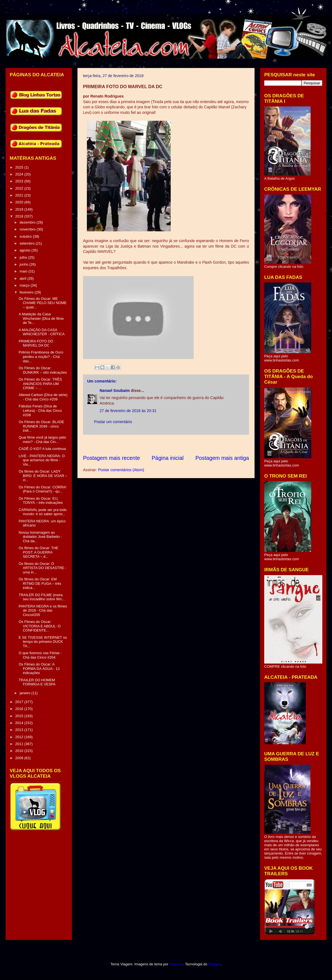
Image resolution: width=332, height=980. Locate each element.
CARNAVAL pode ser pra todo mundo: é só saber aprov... (42, 512)
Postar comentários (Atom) (121, 470)
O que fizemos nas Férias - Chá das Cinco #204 (40, 655)
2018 (20, 216)
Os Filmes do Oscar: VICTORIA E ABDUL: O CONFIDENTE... (39, 626)
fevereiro (27, 292)
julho (24, 257)
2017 (20, 702)
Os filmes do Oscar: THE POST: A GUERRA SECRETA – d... (38, 552)
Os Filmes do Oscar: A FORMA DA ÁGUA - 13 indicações (39, 669)
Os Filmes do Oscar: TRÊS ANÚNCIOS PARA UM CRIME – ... (40, 384)
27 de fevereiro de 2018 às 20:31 (128, 411)
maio (24, 271)
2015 (20, 716)
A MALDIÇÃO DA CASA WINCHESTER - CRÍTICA (41, 332)
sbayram (176, 964)
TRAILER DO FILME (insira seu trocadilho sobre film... (42, 597)
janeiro (26, 693)
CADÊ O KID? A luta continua (42, 449)
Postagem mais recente (111, 458)
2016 (20, 709)
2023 (20, 181)
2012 (20, 737)
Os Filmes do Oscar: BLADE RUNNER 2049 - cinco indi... (41, 426)
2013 (20, 730)
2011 (20, 744)
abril (24, 278)
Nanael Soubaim (115, 391)
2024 (20, 174)
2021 (20, 195)
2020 (20, 202)
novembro (28, 229)
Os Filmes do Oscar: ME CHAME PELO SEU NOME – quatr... (42, 303)
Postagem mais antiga (222, 458)
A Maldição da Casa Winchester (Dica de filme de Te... (41, 318)
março (25, 285)
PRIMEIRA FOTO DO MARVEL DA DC (36, 343)
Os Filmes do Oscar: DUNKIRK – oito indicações (43, 370)
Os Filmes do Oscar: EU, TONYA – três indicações (41, 501)
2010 (20, 751)
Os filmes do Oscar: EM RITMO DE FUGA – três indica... (40, 583)
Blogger (214, 964)
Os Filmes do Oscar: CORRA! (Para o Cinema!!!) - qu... (42, 489)
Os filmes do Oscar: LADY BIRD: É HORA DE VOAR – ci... (43, 476)
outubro (26, 236)
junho (24, 264)
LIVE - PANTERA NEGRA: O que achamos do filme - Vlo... (42, 460)
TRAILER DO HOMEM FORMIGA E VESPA (37, 682)
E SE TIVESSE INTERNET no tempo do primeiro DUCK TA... (43, 642)
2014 (20, 723)
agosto (26, 250)
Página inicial (168, 458)
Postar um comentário (113, 422)
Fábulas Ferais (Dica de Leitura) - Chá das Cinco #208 (40, 410)
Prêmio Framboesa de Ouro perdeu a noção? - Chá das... (41, 357)
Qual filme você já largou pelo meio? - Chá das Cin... (42, 440)
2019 (20, 209)
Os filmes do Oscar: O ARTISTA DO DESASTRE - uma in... (42, 568)
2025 (20, 167)
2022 (20, 188)
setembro (28, 243)
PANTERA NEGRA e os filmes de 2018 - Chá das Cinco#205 (43, 610)
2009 (20, 758)
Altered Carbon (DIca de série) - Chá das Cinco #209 (43, 397)
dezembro (28, 222)
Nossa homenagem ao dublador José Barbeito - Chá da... (40, 537)
